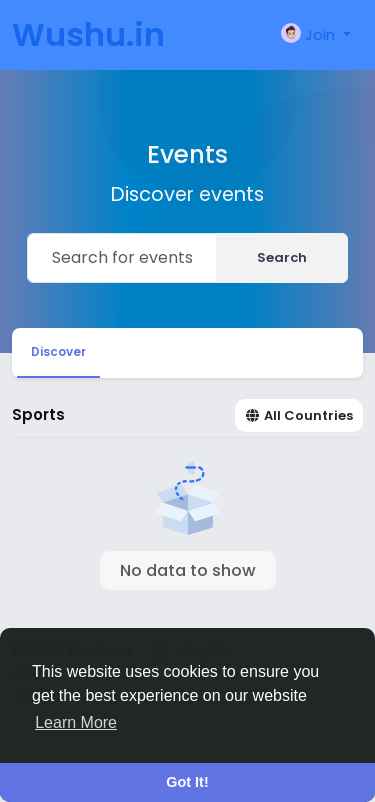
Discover (58, 351)
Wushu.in (88, 34)
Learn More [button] (76, 722)
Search (282, 257)
